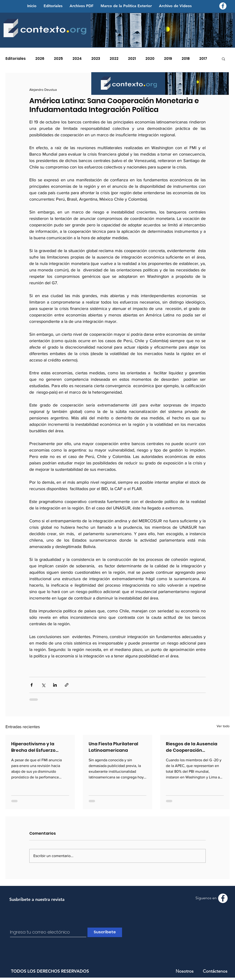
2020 (150, 59)
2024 (77, 59)
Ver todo (223, 726)
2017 (203, 59)
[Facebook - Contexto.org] (223, 6)
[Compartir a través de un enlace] (67, 685)
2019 (168, 59)
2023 (96, 59)
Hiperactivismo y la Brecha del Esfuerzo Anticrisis (33, 747)
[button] (223, 59)
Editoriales (16, 59)
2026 (40, 59)
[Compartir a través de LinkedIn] (55, 685)
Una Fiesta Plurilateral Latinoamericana (113, 747)
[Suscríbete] (105, 932)
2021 (132, 59)
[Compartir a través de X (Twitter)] (43, 685)
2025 (58, 59)
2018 (186, 59)
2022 (114, 59)
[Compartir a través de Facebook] (32, 685)
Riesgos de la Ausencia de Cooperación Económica (192, 747)
